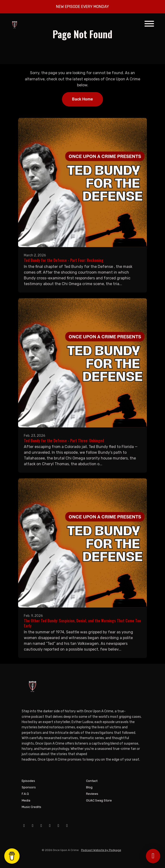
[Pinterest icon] (67, 826)
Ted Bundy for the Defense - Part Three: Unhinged (64, 441)
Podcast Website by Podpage (101, 850)
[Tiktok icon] (58, 826)
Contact (92, 781)
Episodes (28, 781)
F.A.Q (25, 794)
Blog (89, 787)
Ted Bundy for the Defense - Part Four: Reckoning (64, 260)
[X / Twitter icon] (50, 826)
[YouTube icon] (33, 826)
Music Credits (31, 807)
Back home (82, 99)
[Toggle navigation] (149, 25)
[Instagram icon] (41, 826)
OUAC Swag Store (99, 800)
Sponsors (29, 787)
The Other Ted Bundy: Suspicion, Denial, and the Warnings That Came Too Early (82, 623)
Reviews (92, 794)
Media (26, 800)
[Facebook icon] (24, 826)
